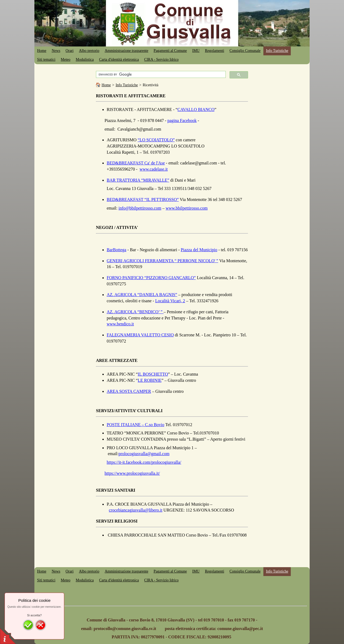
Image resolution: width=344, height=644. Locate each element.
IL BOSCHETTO (153, 374)
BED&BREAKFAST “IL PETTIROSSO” (143, 199)
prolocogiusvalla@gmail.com (144, 454)
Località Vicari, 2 (170, 301)
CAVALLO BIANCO (196, 109)
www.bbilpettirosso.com (187, 208)
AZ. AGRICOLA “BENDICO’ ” (135, 312)
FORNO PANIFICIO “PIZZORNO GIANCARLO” (151, 278)
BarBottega (117, 250)
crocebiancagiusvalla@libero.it (136, 510)
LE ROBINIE (150, 380)
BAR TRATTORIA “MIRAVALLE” (138, 180)
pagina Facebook (182, 120)
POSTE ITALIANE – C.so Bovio (135, 425)
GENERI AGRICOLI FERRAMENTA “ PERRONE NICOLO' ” (162, 261)
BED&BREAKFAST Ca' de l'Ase (136, 163)
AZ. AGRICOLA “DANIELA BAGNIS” (142, 295)
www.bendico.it (120, 324)
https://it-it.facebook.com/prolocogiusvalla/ (144, 462)
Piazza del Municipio (199, 250)
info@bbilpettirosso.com (140, 208)
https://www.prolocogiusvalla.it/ (132, 473)
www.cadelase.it (154, 169)
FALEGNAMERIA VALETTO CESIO (140, 335)
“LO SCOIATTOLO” (156, 140)
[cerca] (160, 75)
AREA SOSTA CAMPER (129, 391)
